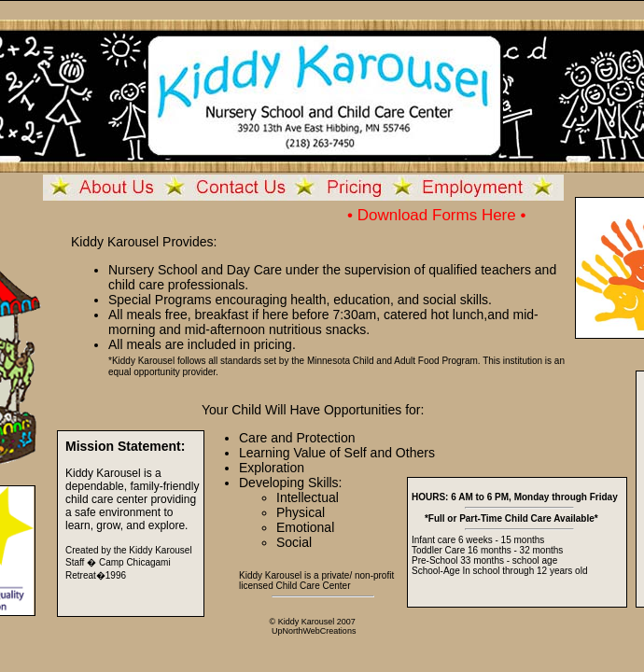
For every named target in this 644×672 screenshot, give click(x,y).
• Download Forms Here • (436, 215)
